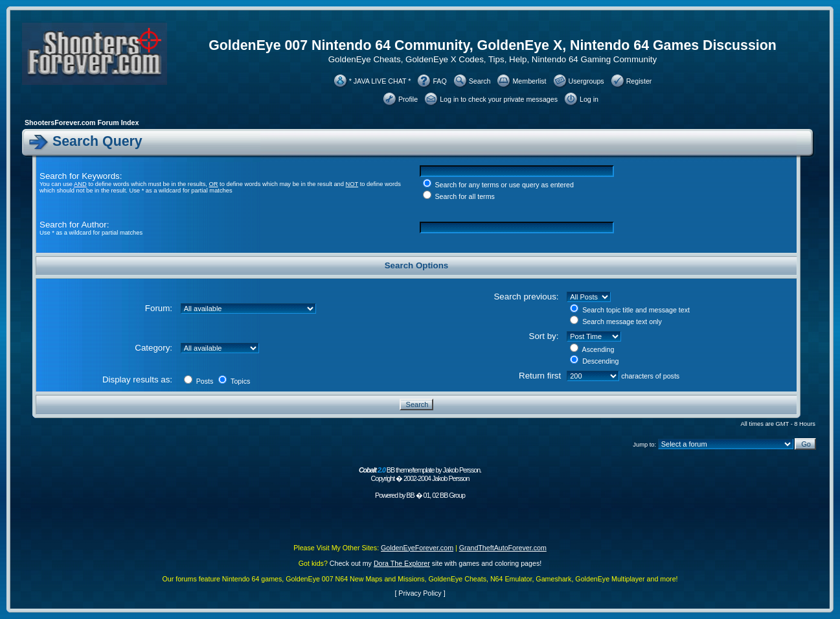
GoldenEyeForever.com (417, 548)
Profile (408, 99)
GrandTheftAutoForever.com (503, 548)
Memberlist (529, 81)
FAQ (439, 81)
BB (410, 495)
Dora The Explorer (402, 563)
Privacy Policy (420, 593)
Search (480, 81)
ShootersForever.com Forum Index (82, 123)
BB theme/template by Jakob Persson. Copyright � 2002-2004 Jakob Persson (420, 474)
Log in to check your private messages (499, 99)
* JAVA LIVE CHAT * (380, 81)
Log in (589, 99)
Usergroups (586, 81)
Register (639, 81)
